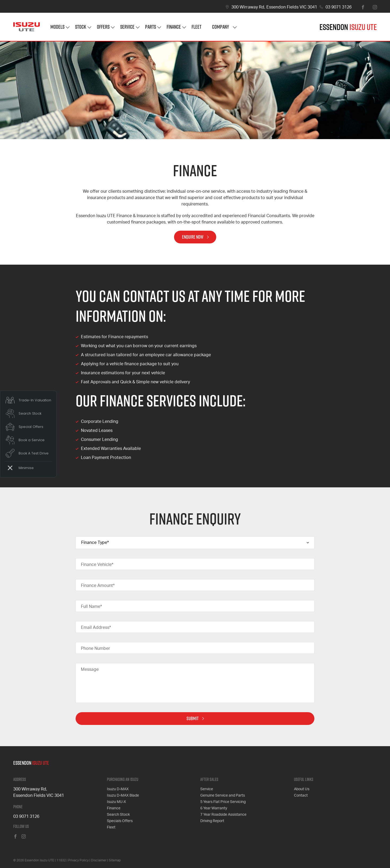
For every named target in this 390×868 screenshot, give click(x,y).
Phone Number (96, 648)
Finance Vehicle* (97, 565)
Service (127, 27)
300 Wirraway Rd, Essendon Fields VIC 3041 (274, 7)
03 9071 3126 (339, 7)
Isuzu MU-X (116, 802)
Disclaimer (99, 860)
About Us (302, 789)
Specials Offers (120, 821)
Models (57, 27)
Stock (81, 27)
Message (90, 669)
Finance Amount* (98, 586)
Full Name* (91, 607)
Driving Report (212, 821)
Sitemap (115, 860)
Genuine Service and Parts (223, 796)
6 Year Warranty (214, 808)
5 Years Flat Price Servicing (223, 802)
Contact (301, 796)
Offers (103, 27)
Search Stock (118, 815)
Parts (151, 27)
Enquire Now (193, 237)
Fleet (196, 27)
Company (220, 27)
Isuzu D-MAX (118, 789)
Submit (193, 718)
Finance (174, 27)
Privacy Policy (78, 860)
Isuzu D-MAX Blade (123, 796)
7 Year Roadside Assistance (223, 815)
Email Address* (96, 628)
